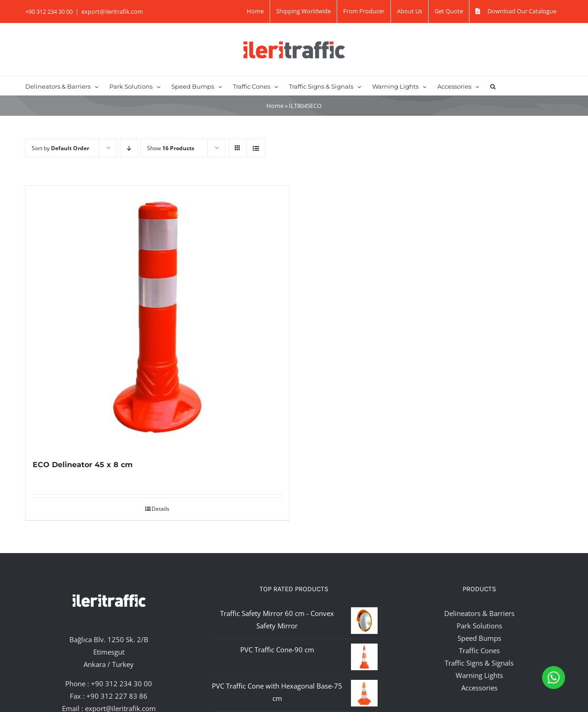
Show (171, 148)
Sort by (60, 148)
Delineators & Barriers (479, 613)
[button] (493, 86)
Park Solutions (479, 626)
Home (275, 106)
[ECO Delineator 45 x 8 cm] (157, 317)
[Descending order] (129, 148)
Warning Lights (479, 675)
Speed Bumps (479, 638)
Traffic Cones (479, 650)
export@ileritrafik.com (112, 11)
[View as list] (256, 148)
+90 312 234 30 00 (122, 684)
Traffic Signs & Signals (479, 663)
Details (161, 509)
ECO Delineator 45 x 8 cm (83, 465)
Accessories (479, 688)
